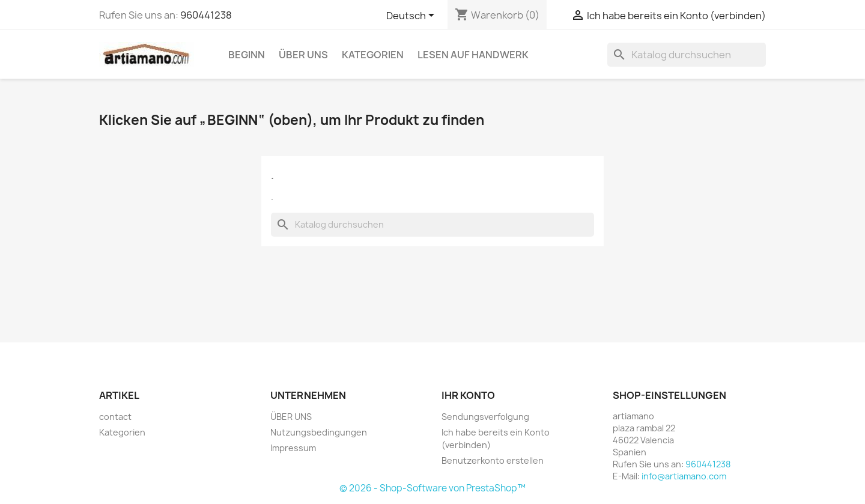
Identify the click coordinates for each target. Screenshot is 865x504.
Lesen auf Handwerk (473, 55)
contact (115, 417)
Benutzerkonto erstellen (493, 460)
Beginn (247, 55)
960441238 (206, 15)
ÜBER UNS (303, 55)
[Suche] (687, 55)
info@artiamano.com (684, 476)
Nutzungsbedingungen (319, 432)
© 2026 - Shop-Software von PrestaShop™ (432, 488)
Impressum (293, 448)
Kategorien (373, 55)
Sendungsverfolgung (485, 417)
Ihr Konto (468, 395)
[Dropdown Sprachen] (412, 16)
